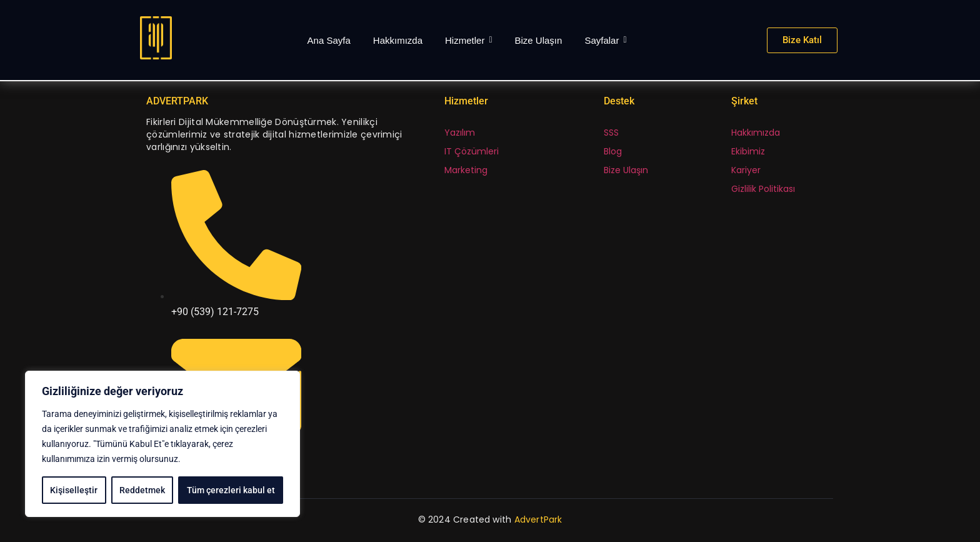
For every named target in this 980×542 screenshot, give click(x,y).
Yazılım (460, 133)
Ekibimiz (748, 151)
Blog (613, 151)
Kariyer (746, 170)
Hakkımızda (756, 133)
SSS (611, 133)
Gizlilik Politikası (763, 189)
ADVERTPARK (177, 101)
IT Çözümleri (472, 151)
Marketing (466, 170)
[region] (162, 444)
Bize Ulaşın (626, 170)
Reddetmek (142, 490)
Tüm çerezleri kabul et (231, 490)
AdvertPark (538, 519)
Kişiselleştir (74, 490)
